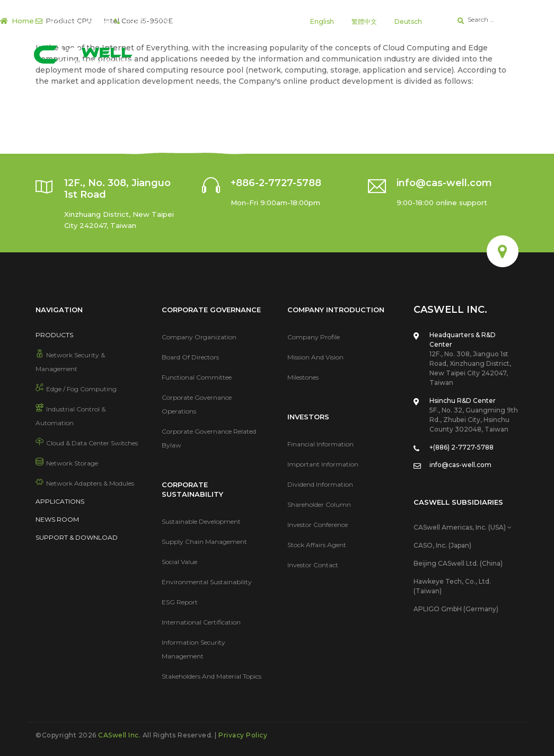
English (322, 21)
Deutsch (408, 21)
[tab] (466, 528)
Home (23, 21)
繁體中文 (364, 21)
